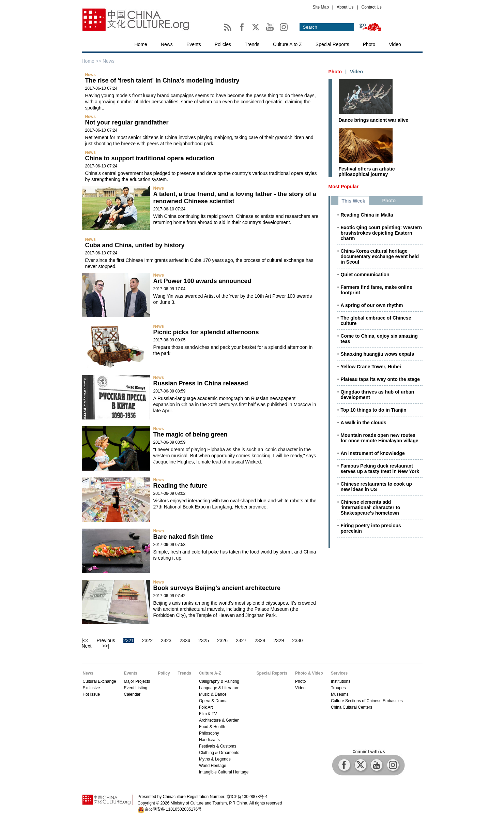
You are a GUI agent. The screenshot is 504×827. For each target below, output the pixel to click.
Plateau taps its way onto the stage (380, 379)
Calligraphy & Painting (219, 681)
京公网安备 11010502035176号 (173, 809)
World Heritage (213, 766)
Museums (340, 694)
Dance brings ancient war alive (374, 120)
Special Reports (332, 44)
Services (339, 673)
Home (141, 44)
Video (395, 44)
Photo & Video (309, 673)
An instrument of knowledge (373, 453)
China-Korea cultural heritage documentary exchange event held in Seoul (380, 256)
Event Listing (136, 688)
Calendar (132, 694)
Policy (164, 673)
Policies (223, 44)
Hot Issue (91, 694)
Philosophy (209, 733)
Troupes (338, 688)
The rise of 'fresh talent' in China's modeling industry (162, 80)
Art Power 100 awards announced (202, 281)
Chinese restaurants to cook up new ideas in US (376, 487)
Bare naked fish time (183, 537)
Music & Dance (213, 694)
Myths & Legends (215, 759)
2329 (279, 640)
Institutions (341, 681)
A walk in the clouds (364, 423)
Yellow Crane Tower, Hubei (371, 367)
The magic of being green (190, 434)
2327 (241, 640)
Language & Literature (219, 688)
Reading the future (180, 486)
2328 (260, 640)
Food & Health (212, 727)
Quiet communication (365, 275)
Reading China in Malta (367, 215)
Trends (252, 44)
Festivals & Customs (218, 746)
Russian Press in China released (201, 383)
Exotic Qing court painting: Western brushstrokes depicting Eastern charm (381, 233)
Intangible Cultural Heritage (224, 772)
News (167, 44)
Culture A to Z (287, 44)
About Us (345, 7)
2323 (166, 640)
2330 (297, 640)
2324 (185, 640)
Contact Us (371, 7)
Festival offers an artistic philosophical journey (367, 172)
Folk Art (206, 707)
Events (194, 44)
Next (87, 646)
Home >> (92, 61)
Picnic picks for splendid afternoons (206, 332)
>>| (106, 646)
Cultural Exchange (100, 681)
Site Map (321, 7)
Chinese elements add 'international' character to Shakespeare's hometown (371, 507)
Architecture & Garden (219, 720)
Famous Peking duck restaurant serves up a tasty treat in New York (380, 469)
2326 (222, 640)
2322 (147, 640)
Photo (369, 44)
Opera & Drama (213, 701)
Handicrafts (209, 740)
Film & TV (208, 714)
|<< (85, 640)
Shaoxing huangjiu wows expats (377, 354)
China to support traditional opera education (150, 158)
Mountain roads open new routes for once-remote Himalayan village (380, 438)
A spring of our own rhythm (372, 305)
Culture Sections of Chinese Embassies (367, 701)
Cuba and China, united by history (135, 245)
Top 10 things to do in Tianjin (374, 410)
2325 (204, 640)
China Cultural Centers (352, 707)
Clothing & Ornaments (219, 753)
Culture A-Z (210, 673)
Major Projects (137, 681)
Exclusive (91, 688)
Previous (106, 640)
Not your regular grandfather (127, 122)
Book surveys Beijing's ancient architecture (217, 588)
